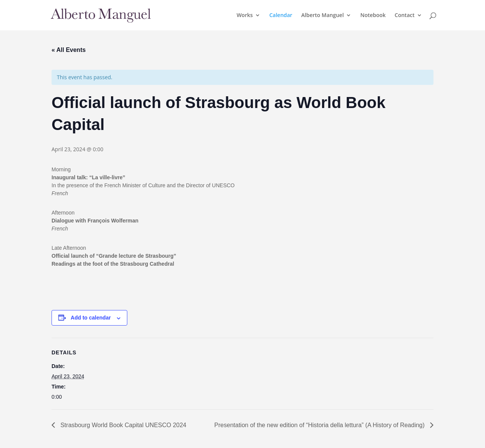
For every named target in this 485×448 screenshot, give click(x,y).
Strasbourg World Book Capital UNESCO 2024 (123, 425)
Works (245, 16)
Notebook (373, 16)
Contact (405, 16)
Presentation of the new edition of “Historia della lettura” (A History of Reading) (320, 425)
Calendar (281, 16)
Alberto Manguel (322, 16)
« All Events (69, 50)
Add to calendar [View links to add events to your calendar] (91, 318)
